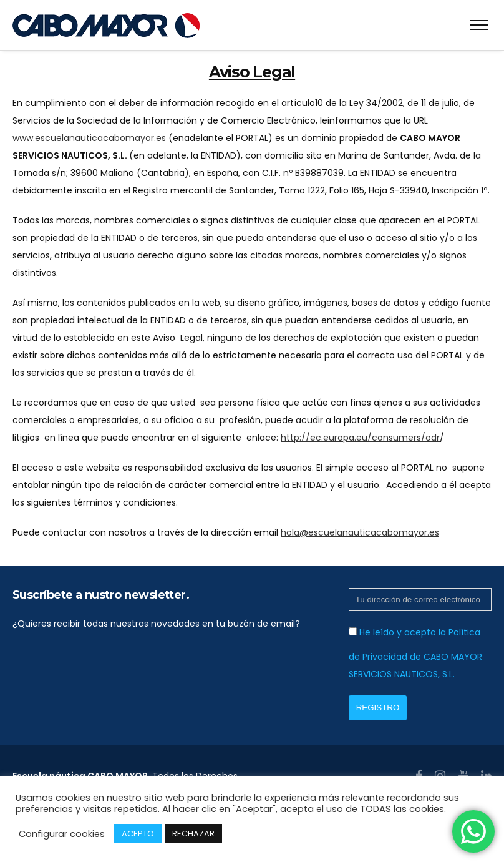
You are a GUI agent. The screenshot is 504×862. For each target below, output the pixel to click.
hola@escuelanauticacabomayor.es (360, 532)
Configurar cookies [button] (62, 834)
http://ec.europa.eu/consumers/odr (360, 438)
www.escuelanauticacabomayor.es (89, 138)
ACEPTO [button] (138, 834)
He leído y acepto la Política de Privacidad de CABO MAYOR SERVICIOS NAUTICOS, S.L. (415, 653)
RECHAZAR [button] (193, 834)
